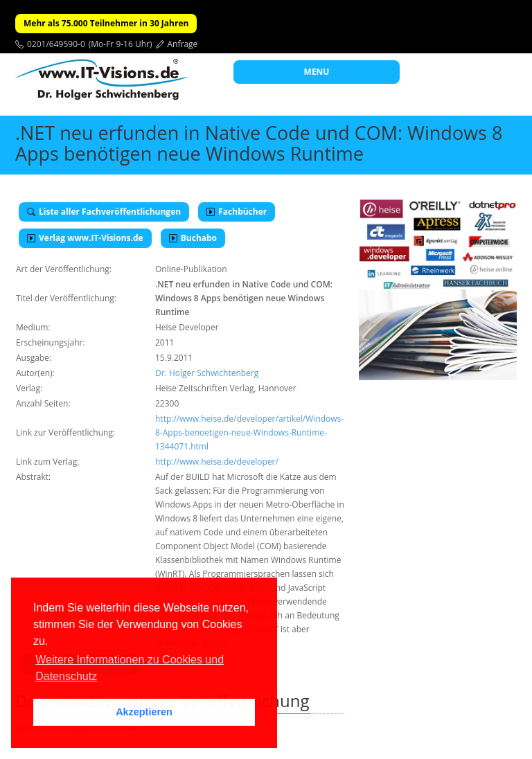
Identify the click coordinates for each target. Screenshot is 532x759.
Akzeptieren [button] (144, 712)
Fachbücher (237, 212)
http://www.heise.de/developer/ (217, 462)
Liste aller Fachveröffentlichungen (104, 212)
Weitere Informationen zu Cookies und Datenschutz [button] (130, 668)
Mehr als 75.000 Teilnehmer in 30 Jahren (106, 23)
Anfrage (183, 44)
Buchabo (193, 238)
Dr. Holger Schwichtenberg (207, 373)
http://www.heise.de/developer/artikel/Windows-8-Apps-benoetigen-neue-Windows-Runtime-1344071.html (249, 432)
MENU (317, 72)
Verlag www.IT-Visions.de (85, 238)
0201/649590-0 (56, 44)
